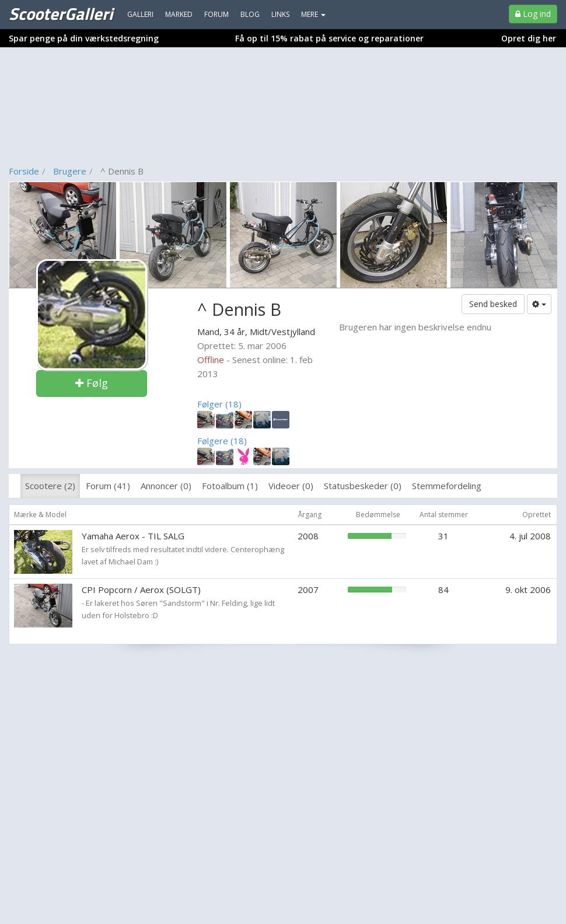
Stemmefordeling (447, 486)
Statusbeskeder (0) (363, 486)
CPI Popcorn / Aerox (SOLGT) (141, 590)
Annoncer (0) (166, 486)
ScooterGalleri (61, 13)
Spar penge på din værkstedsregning (84, 38)
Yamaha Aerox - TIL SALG (133, 536)
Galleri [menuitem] (140, 14)
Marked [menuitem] (179, 14)
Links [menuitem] (280, 14)
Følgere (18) (222, 441)
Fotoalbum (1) (230, 486)
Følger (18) (219, 404)
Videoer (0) (291, 486)
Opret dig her (529, 38)
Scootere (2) (50, 486)
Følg (92, 383)
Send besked (493, 304)
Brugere (70, 171)
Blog (250, 14)
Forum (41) (108, 486)
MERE (313, 14)
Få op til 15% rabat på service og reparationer (329, 38)
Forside (24, 171)
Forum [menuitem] (216, 14)
